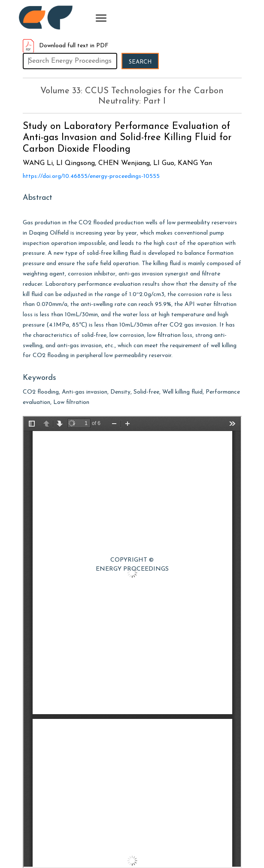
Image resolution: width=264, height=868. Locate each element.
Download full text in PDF (66, 46)
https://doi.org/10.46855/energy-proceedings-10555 (91, 176)
